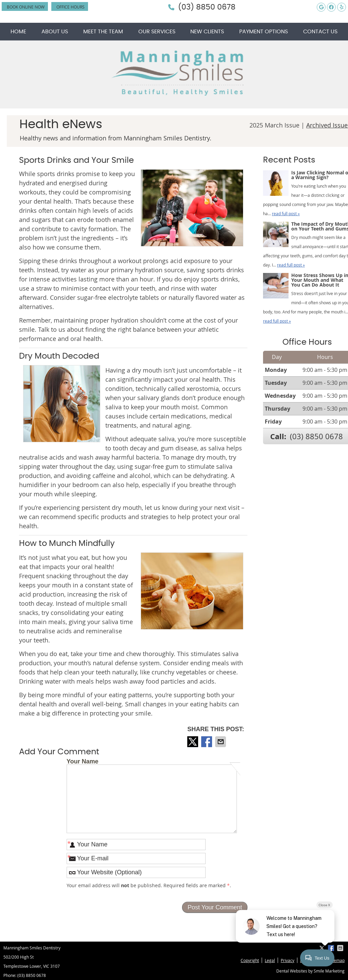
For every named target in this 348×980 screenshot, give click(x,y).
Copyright (250, 960)
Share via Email (221, 742)
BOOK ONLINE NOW (26, 7)
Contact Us (320, 32)
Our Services (157, 32)
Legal (270, 960)
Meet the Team (103, 32)
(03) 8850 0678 (207, 7)
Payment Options (264, 32)
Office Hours (71, 7)
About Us (55, 32)
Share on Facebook (207, 742)
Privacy (288, 960)
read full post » (286, 213)
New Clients (207, 32)
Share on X (193, 742)
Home (18, 32)
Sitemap (337, 960)
